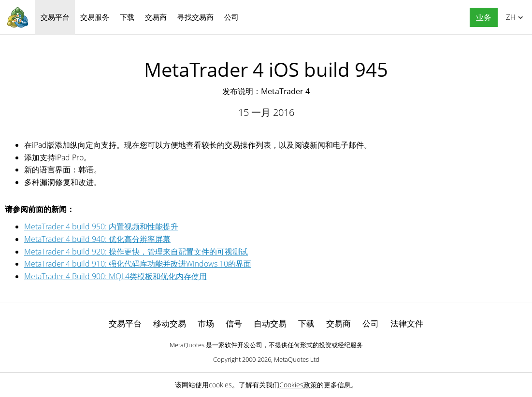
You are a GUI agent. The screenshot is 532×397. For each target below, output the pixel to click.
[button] (481, 18)
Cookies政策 (298, 385)
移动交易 (170, 323)
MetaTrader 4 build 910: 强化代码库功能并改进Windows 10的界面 (138, 264)
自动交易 (270, 323)
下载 (127, 17)
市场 (206, 323)
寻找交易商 (195, 17)
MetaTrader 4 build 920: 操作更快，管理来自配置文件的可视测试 (136, 252)
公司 (231, 17)
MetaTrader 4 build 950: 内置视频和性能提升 (101, 227)
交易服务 (95, 17)
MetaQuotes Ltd (297, 359)
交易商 (156, 17)
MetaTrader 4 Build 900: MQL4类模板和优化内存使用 (115, 276)
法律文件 (407, 323)
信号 (234, 323)
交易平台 (55, 17)
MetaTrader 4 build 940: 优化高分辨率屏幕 (97, 239)
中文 (509, 17)
